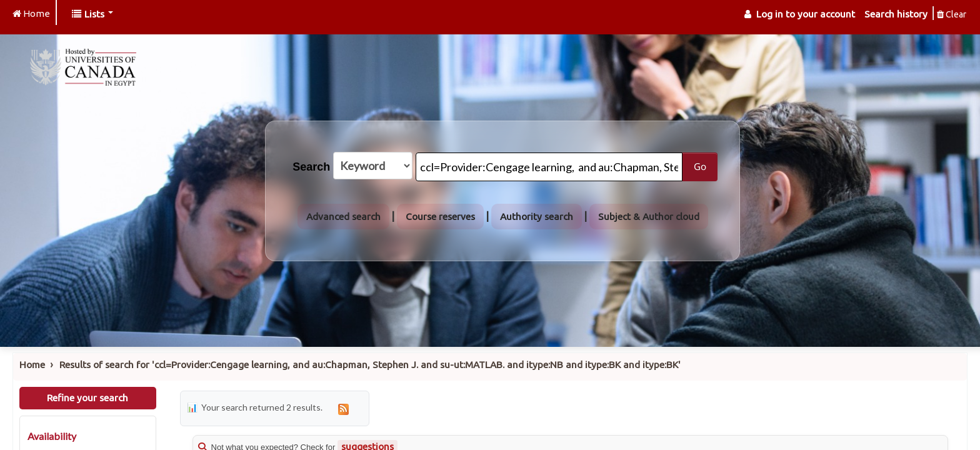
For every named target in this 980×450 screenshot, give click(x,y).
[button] (92, 14)
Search (311, 167)
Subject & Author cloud (649, 217)
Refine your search (87, 398)
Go (700, 166)
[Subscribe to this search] (344, 408)
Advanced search (343, 217)
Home (32, 365)
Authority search (537, 217)
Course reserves (440, 217)
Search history (896, 14)
